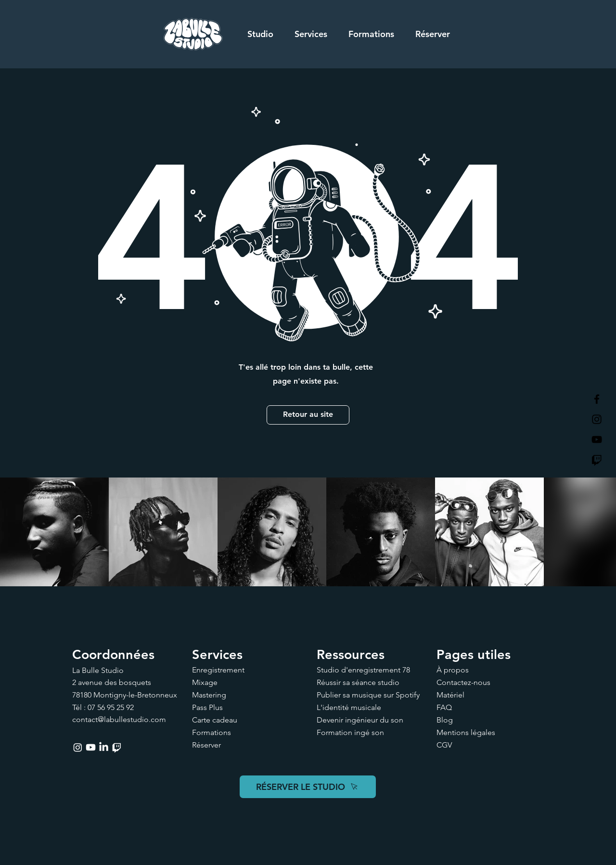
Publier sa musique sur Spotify (368, 695)
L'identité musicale (349, 707)
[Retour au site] (308, 415)
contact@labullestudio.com (119, 719)
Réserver (206, 745)
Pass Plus (207, 707)
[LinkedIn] (104, 747)
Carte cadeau (215, 720)
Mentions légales (466, 732)
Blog (445, 720)
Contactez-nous (463, 682)
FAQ (444, 707)
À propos (453, 670)
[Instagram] (78, 747)
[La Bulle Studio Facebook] (597, 399)
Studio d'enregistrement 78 (363, 670)
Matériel (450, 695)
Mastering (209, 695)
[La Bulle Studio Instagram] (597, 419)
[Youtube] (91, 747)
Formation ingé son (350, 732)
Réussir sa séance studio (358, 682)
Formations (212, 732)
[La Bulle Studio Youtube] (597, 439)
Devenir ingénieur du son (360, 720)
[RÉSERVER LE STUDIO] (308, 787)
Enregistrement (218, 670)
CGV (444, 745)
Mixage (205, 682)
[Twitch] (597, 460)
